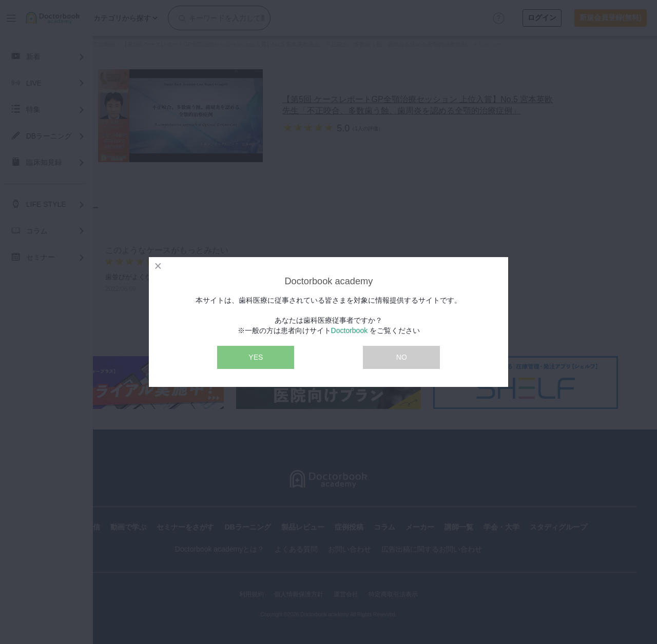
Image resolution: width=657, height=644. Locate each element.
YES (256, 357)
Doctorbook (350, 330)
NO (402, 357)
